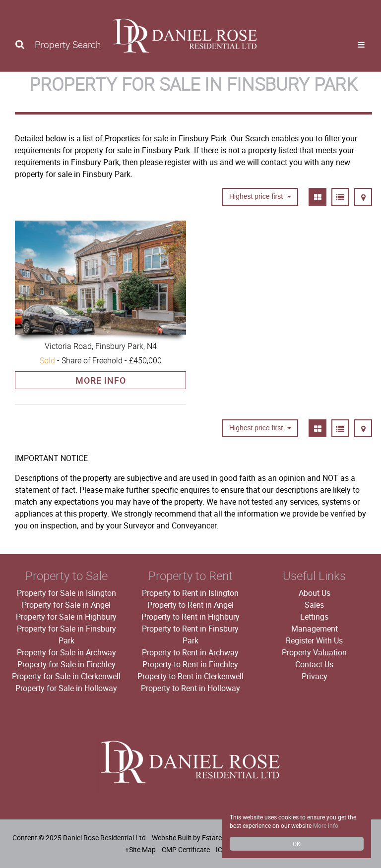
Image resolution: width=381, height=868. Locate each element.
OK (297, 844)
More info (326, 825)
